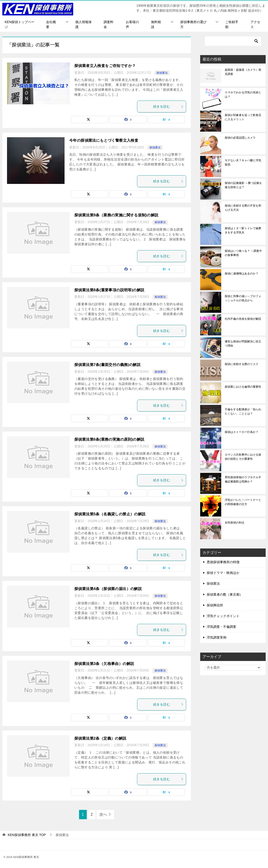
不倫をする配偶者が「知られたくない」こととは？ (243, 411)
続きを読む (168, 106)
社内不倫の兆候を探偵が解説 (243, 319)
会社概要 (51, 24)
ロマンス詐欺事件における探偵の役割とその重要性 (243, 457)
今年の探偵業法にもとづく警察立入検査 (104, 140)
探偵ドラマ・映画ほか (223, 573)
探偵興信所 (215, 605)
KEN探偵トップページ (20, 24)
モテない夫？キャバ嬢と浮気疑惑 (243, 162)
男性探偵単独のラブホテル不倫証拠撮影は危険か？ (243, 479)
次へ (103, 814)
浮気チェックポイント (223, 616)
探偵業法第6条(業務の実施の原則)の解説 (109, 439)
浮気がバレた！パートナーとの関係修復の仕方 (243, 502)
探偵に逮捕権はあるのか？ (242, 274)
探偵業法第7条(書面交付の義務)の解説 (107, 365)
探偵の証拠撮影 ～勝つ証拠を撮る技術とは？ (243, 185)
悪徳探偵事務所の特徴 (223, 562)
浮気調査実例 (217, 637)
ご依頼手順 (232, 24)
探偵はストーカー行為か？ (242, 432)
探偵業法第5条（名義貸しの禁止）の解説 (110, 514)
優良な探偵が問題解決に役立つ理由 (243, 344)
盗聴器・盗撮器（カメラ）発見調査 (243, 72)
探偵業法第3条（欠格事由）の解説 (104, 664)
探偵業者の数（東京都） (225, 594)
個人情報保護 (83, 24)
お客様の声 (132, 24)
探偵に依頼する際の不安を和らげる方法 (243, 208)
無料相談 (156, 24)
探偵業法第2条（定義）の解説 (100, 738)
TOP (27, 835)
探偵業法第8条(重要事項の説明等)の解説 (109, 290)
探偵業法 (162, 73)
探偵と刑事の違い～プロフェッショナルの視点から (243, 298)
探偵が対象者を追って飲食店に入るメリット (243, 117)
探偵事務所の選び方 (193, 24)
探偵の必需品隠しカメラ (240, 138)
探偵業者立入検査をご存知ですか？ (105, 66)
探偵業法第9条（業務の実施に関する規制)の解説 (116, 215)
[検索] (233, 41)
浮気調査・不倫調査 (221, 627)
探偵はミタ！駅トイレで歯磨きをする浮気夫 (243, 230)
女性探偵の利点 (235, 523)
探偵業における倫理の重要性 (243, 387)
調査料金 (109, 24)
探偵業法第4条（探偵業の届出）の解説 (108, 589)
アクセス (255, 24)
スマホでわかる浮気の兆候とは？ (243, 95)
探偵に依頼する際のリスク (242, 364)
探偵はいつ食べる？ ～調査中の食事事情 (243, 253)
